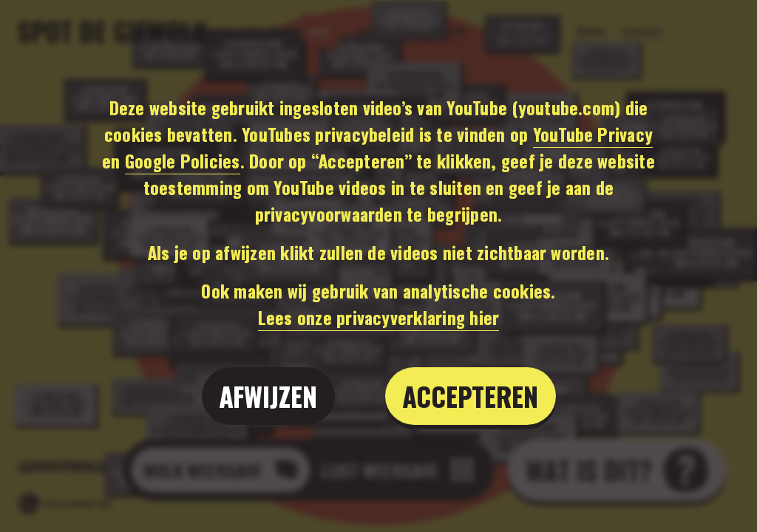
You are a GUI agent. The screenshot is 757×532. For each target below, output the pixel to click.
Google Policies (183, 160)
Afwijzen (268, 396)
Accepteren (471, 396)
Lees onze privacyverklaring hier (379, 317)
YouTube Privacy (593, 134)
